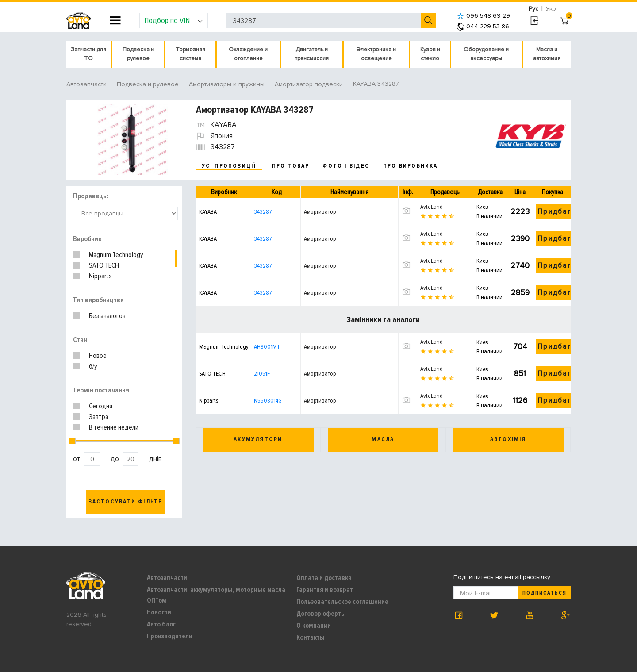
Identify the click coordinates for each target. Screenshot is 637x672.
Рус (533, 9)
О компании (314, 626)
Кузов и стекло (430, 54)
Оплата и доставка (324, 578)
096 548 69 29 (484, 16)
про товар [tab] (291, 166)
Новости (159, 612)
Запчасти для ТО (88, 54)
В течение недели (114, 427)
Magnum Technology (116, 255)
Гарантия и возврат (325, 590)
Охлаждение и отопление (248, 54)
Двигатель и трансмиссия (312, 54)
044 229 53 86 (483, 26)
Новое (98, 356)
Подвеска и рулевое (138, 54)
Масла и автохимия (547, 54)
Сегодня (101, 406)
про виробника (411, 166)
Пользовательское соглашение (342, 602)
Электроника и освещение (376, 54)
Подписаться (545, 593)
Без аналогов (107, 316)
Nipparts (100, 276)
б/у (93, 366)
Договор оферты (321, 614)
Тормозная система (190, 54)
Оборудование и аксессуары (486, 54)
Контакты (311, 637)
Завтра (99, 417)
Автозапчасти (167, 578)
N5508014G (268, 401)
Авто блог (161, 624)
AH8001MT (267, 347)
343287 (263, 212)
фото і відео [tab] (346, 166)
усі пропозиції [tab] (229, 166)
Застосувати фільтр (126, 502)
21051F (262, 374)
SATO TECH (104, 265)
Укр (551, 9)
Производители (170, 636)
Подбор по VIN (174, 20)
